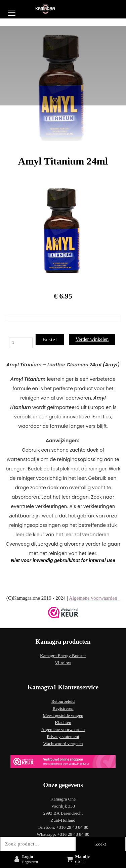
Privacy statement (63, 737)
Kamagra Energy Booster (63, 656)
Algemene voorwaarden (94, 598)
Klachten (63, 722)
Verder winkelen (92, 339)
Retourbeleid (63, 701)
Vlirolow (63, 663)
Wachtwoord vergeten (63, 744)
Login (28, 856)
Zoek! (101, 844)
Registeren (30, 862)
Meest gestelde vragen (63, 715)
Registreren (63, 708)
